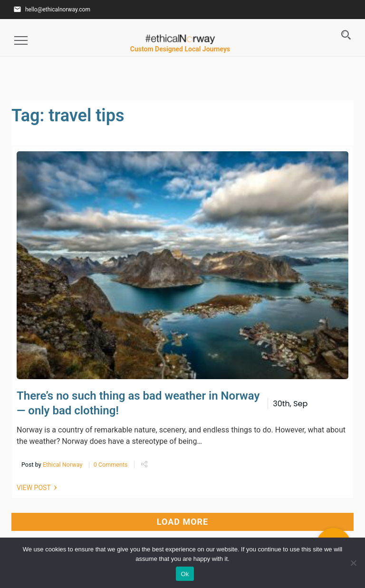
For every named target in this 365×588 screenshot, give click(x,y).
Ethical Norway (63, 465)
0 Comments (111, 465)
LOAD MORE (183, 522)
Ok (185, 574)
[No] (353, 563)
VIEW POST (34, 488)
